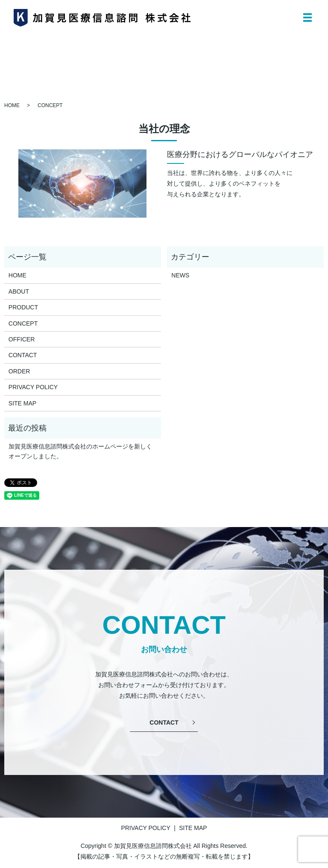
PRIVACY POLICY (33, 387)
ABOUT (19, 291)
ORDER (19, 371)
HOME (12, 105)
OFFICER (22, 339)
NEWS (180, 275)
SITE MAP (22, 403)
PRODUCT (23, 307)
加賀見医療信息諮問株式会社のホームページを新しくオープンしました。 (80, 451)
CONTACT (23, 355)
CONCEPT (23, 323)
